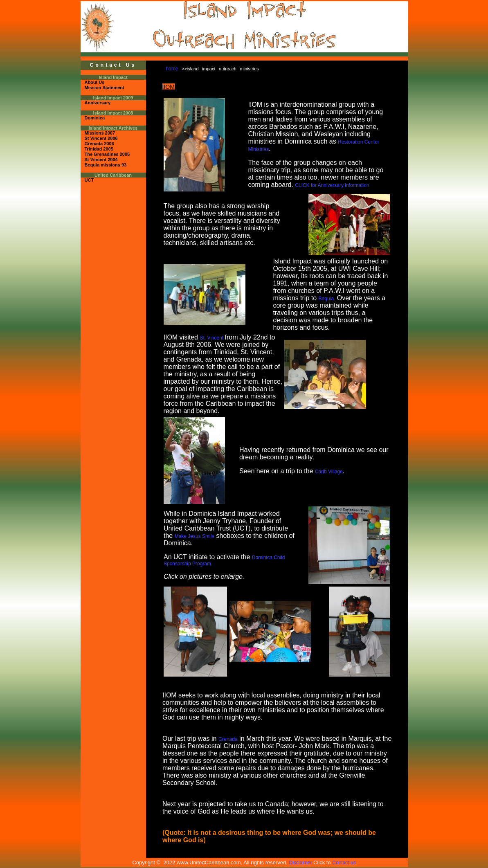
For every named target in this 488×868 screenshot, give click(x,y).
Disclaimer (300, 863)
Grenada (228, 739)
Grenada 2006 (99, 144)
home (172, 69)
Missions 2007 (100, 133)
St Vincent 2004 (101, 160)
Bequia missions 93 (106, 165)
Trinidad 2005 (99, 149)
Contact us (344, 863)
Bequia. (327, 299)
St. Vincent (212, 338)
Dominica (95, 118)
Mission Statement (105, 88)
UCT (89, 180)
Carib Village (329, 472)
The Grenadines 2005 (107, 154)
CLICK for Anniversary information (332, 185)
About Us (95, 82)
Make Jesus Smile (195, 536)
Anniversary (98, 103)
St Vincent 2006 (101, 138)
